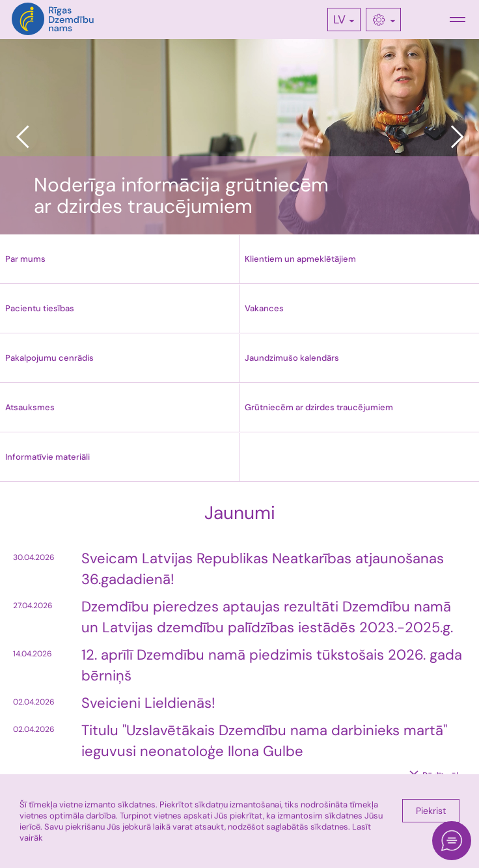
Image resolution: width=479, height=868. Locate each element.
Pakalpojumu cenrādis (49, 358)
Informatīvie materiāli (48, 457)
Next (457, 137)
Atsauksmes (30, 407)
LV (339, 20)
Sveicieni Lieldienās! (148, 703)
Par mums (25, 259)
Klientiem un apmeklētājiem (300, 259)
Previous (22, 137)
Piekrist (431, 811)
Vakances (264, 308)
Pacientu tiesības (40, 308)
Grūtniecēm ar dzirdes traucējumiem (319, 407)
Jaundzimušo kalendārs (292, 358)
